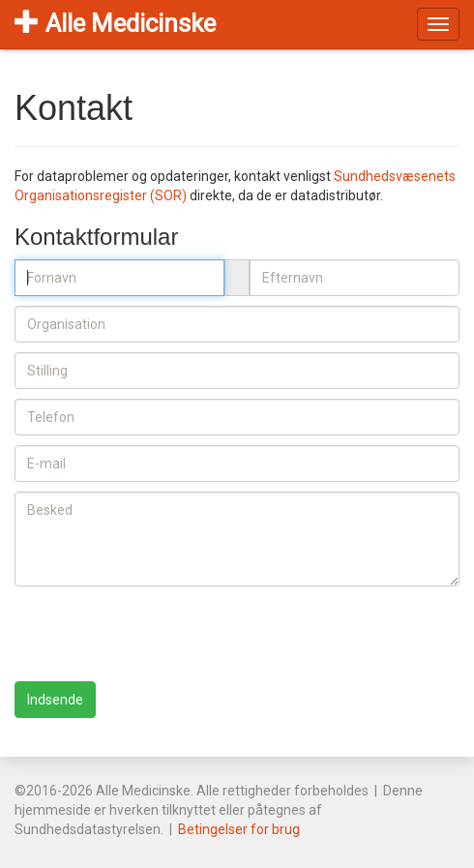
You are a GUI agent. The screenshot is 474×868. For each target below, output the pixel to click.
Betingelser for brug (239, 829)
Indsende (55, 700)
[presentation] (162, 634)
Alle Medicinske (115, 23)
